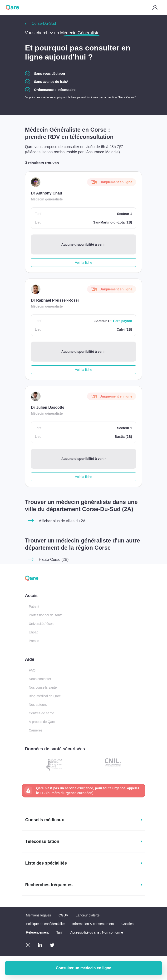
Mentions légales (38, 915)
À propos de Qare (42, 722)
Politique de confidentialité (45, 924)
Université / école (42, 624)
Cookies (128, 924)
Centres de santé (42, 713)
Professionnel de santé (46, 615)
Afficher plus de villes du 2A (62, 521)
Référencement (37, 932)
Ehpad (34, 632)
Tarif (59, 932)
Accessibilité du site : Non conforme (97, 932)
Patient (34, 607)
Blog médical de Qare (45, 696)
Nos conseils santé (43, 687)
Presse (34, 641)
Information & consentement (93, 924)
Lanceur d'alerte (88, 915)
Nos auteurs (38, 705)
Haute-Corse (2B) (54, 560)
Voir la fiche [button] (83, 263)
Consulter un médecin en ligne (84, 968)
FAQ (32, 670)
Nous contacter (40, 679)
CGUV (63, 915)
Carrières (36, 730)
